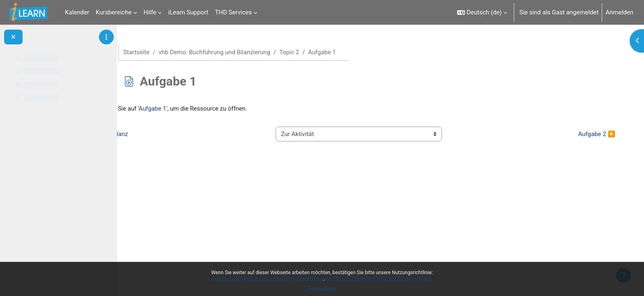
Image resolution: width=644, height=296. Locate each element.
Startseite (152, 52)
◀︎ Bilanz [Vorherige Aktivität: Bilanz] (151, 134)
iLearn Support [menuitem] (188, 12)
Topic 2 (306, 52)
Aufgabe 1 (189, 109)
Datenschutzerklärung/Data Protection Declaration (268, 278)
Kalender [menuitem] (77, 12)
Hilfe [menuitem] (150, 12)
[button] (482, 12)
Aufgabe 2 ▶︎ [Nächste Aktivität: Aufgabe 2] (591, 134)
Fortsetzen (322, 289)
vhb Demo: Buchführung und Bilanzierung (231, 52)
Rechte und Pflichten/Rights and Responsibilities (379, 278)
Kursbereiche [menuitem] (114, 12)
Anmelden (619, 12)
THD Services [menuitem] (233, 12)
